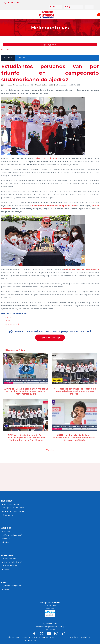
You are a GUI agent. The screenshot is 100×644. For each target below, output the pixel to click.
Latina (7, 321)
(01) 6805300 (51, 623)
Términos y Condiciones (80, 637)
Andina (8, 317)
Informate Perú (12, 324)
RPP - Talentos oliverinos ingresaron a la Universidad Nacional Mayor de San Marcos (74, 391)
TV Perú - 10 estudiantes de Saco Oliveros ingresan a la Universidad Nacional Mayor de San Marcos (26, 438)
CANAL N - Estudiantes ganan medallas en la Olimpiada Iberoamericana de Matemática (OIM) (26, 391)
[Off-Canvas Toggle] (98, 15)
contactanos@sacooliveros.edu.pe (51, 627)
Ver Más (50, 450)
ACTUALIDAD (8, 58)
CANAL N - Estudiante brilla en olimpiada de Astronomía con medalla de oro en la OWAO (74, 438)
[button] (50, 45)
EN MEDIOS (21, 58)
